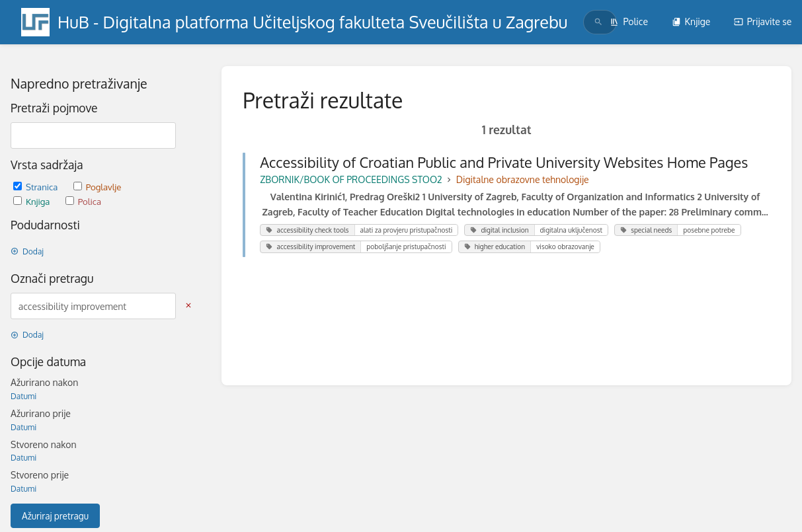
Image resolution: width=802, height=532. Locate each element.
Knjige (691, 21)
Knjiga (33, 201)
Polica (83, 201)
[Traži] (598, 22)
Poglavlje (98, 187)
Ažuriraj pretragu (55, 516)
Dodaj (27, 251)
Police (629, 21)
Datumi (23, 396)
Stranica (37, 187)
